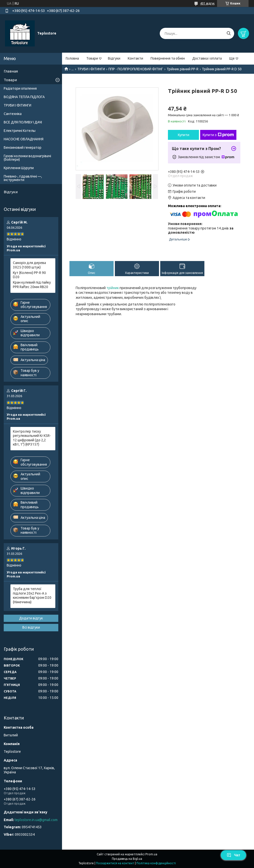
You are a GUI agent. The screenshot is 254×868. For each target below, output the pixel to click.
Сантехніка (13, 114)
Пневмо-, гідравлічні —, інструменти (23, 178)
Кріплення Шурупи (19, 168)
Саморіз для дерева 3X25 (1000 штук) (29, 265)
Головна (72, 58)
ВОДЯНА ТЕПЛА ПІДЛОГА (24, 97)
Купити (184, 135)
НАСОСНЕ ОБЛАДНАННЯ (24, 139)
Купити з (218, 135)
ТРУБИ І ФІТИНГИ (91, 69)
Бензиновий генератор (23, 148)
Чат (233, 855)
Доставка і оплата (207, 58)
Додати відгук (31, 618)
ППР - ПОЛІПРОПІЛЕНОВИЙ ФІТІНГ (136, 69)
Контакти (135, 58)
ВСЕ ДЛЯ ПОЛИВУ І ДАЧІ (23, 122)
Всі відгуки (31, 627)
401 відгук (207, 3)
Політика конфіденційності (156, 863)
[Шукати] (229, 33)
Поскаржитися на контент (115, 863)
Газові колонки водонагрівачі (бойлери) (27, 158)
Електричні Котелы (20, 131)
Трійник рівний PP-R (183, 69)
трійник (113, 288)
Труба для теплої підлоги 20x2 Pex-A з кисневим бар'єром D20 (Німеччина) (32, 595)
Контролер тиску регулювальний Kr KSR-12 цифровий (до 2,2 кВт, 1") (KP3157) (32, 438)
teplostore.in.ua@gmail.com (36, 820)
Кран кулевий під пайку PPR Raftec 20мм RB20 (32, 285)
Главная (11, 71)
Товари (92, 58)
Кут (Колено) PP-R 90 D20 (29, 275)
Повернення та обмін (168, 58)
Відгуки (114, 58)
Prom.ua (151, 854)
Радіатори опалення (20, 88)
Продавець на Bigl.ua (127, 859)
